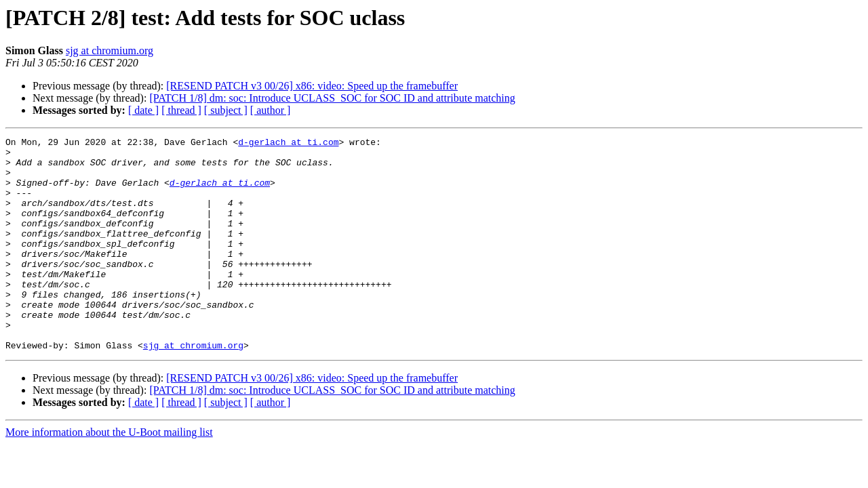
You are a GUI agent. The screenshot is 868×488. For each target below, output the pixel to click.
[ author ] (271, 110)
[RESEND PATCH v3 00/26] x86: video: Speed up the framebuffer (312, 86)
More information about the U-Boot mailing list (109, 475)
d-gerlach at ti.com (288, 144)
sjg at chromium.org (110, 50)
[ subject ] (226, 110)
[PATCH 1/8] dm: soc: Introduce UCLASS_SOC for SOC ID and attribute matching (332, 98)
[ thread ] (181, 110)
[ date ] (143, 110)
